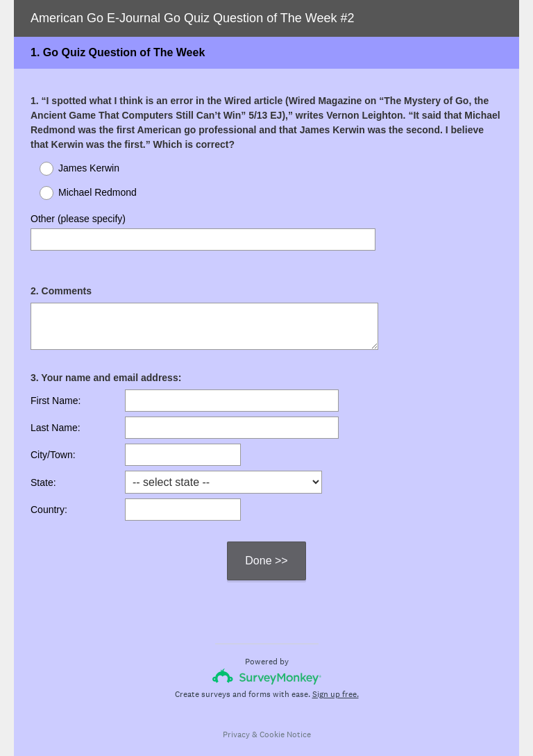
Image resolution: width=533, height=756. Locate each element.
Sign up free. (336, 682)
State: (43, 470)
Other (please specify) (78, 219)
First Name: (56, 388)
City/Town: (53, 442)
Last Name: (56, 415)
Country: (49, 497)
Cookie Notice (285, 722)
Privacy (236, 722)
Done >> (266, 548)
